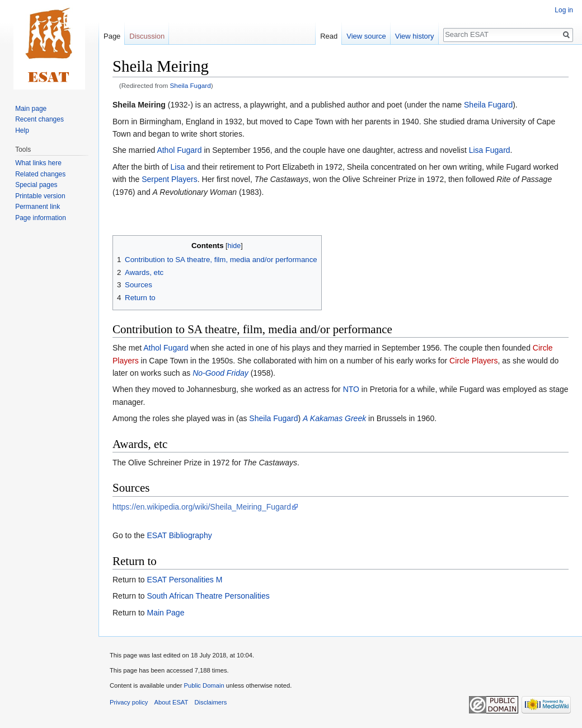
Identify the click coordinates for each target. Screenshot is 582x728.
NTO (351, 389)
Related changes (40, 174)
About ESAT (172, 702)
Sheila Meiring (139, 105)
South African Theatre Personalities (208, 596)
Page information (41, 218)
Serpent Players (170, 179)
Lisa (178, 167)
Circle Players (473, 361)
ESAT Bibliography (179, 535)
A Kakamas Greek (334, 418)
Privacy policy (129, 702)
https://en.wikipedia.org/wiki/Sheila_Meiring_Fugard (202, 507)
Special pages (36, 185)
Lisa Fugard (490, 150)
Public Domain (204, 685)
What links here (38, 163)
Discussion (147, 36)
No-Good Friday (220, 373)
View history (415, 36)
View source (366, 36)
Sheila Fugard (191, 85)
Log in (564, 10)
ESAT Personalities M (184, 580)
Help (22, 130)
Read (329, 36)
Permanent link (37, 207)
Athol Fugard (179, 150)
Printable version (40, 196)
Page (112, 36)
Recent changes (39, 119)
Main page (31, 109)
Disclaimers (211, 702)
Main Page (165, 613)
